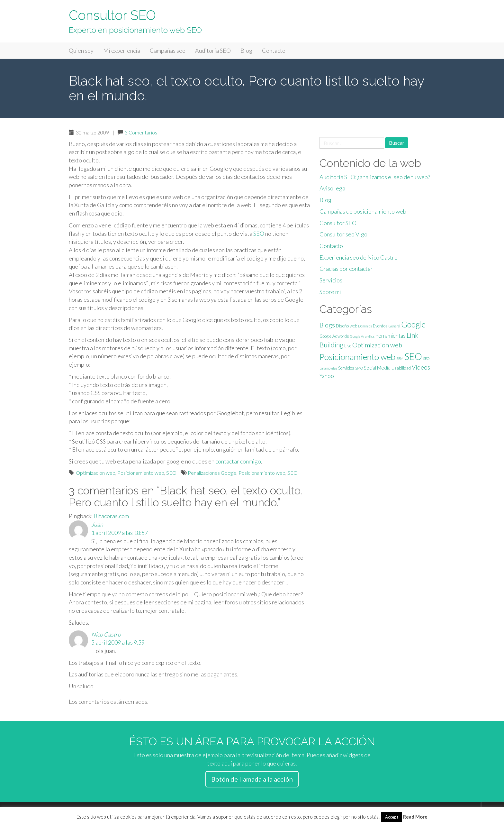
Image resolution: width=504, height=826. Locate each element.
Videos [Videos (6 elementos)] (421, 367)
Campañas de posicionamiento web (363, 211)
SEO (259, 234)
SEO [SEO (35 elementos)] (413, 356)
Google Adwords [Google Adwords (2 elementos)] (334, 336)
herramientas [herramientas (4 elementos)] (391, 336)
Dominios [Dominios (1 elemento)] (365, 326)
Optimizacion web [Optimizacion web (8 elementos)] (377, 345)
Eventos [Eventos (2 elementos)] (380, 326)
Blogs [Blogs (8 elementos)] (327, 325)
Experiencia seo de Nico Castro (359, 257)
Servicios (331, 280)
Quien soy (81, 50)
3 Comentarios (141, 132)
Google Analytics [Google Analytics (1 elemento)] (362, 336)
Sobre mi (330, 292)
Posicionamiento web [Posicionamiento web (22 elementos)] (357, 357)
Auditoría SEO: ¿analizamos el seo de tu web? (375, 177)
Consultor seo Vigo (343, 234)
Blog (246, 50)
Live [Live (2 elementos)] (348, 346)
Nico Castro (106, 634)
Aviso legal (333, 188)
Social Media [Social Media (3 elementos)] (377, 368)
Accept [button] (392, 817)
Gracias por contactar (346, 269)
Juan (97, 524)
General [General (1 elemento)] (394, 326)
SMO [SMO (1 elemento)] (359, 368)
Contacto (274, 50)
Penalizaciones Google (212, 473)
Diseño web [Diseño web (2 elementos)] (346, 326)
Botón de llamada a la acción (252, 779)
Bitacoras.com (111, 516)
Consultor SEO (112, 15)
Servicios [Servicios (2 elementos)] (346, 368)
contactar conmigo (238, 461)
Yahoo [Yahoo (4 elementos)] (327, 376)
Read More (415, 817)
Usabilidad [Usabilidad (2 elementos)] (401, 368)
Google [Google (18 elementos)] (413, 324)
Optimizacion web (96, 473)
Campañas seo (168, 50)
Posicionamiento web (141, 473)
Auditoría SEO (213, 50)
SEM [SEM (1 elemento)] (400, 358)
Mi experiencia (122, 50)
